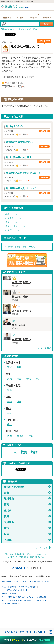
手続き (18, 247)
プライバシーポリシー (41, 554)
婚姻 (25, 247)
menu (50, 6)
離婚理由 (27, 499)
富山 (10, 390)
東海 (8, 397)
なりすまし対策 (40, 600)
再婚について (12, 222)
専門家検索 (7, 18)
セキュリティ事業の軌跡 (11, 604)
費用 (27, 516)
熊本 (10, 436)
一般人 (32, 247)
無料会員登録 (23, 557)
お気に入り (47, 18)
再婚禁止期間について (16, 226)
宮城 (10, 367)
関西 (8, 408)
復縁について (12, 214)
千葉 (29, 379)
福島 (19, 367)
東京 (38, 379)
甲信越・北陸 (13, 386)
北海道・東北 (13, 363)
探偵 (27, 534)
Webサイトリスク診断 (28, 587)
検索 (46, 24)
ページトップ (41, 548)
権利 (27, 504)
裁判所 (27, 510)
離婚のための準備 (27, 487)
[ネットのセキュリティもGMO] (27, 640)
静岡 (10, 402)
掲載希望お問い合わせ (38, 557)
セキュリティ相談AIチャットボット (14, 590)
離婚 (11, 247)
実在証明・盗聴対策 (9, 593)
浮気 (16, 453)
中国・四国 (12, 420)
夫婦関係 (27, 522)
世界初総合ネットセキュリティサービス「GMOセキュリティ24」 (26, 581)
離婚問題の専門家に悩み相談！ (27, 260)
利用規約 (29, 554)
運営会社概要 (19, 554)
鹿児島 (20, 436)
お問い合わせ (8, 554)
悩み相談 (20, 18)
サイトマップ (12, 557)
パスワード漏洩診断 (9, 587)
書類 (27, 493)
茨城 (10, 379)
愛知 (19, 402)
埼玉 (19, 379)
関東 (8, 374)
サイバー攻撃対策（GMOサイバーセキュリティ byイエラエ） (24, 597)
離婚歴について (13, 230)
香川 (10, 425)
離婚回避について (14, 218)
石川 (19, 390)
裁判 (24, 452)
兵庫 (10, 413)
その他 (27, 540)
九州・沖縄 (12, 431)
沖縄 (31, 436)
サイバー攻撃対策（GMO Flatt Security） (16, 600)
